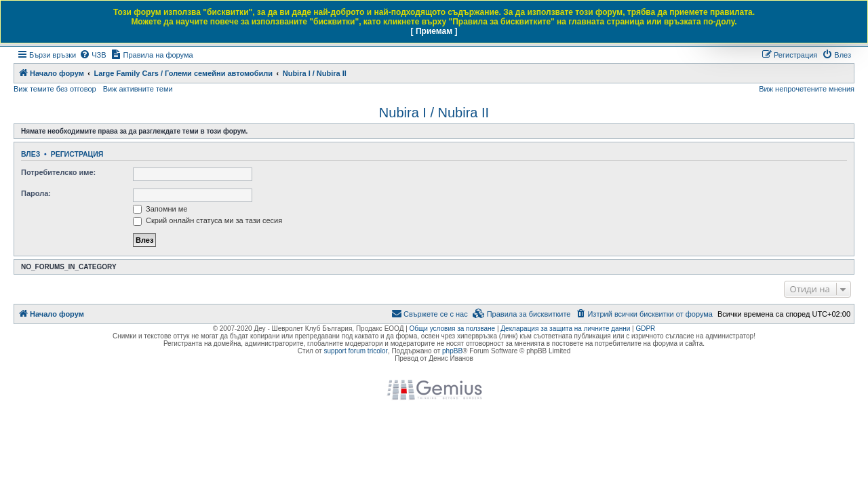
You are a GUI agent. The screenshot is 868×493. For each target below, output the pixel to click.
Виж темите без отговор (55, 89)
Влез (31, 154)
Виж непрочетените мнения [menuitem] (807, 89)
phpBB (452, 351)
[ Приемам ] (434, 31)
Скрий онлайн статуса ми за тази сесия (208, 220)
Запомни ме (160, 209)
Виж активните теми (138, 89)
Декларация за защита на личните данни (565, 329)
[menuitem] (93, 55)
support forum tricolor (355, 351)
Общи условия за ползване (453, 329)
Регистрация (77, 154)
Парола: (36, 193)
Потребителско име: (58, 172)
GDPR (645, 329)
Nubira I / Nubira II (434, 113)
